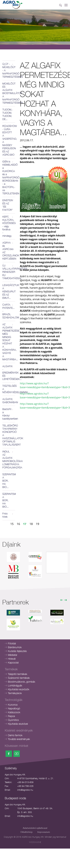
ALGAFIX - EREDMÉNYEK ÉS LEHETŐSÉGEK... (9, 373)
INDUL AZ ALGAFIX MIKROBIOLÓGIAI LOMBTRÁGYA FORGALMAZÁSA (9, 459)
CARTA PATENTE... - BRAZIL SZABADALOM (9, 311)
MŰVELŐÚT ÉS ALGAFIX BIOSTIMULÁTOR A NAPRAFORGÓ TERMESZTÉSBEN (9, 93)
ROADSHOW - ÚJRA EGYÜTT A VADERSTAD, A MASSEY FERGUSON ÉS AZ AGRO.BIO (9, 140)
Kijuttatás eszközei (18, 724)
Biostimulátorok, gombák (22, 682)
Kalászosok (14, 712)
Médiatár (13, 655)
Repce (11, 716)
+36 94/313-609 (25, 782)
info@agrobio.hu (25, 790)
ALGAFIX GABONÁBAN (9, 401)
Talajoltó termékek (18, 674)
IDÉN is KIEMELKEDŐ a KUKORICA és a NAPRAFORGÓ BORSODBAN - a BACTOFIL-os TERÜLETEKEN (9, 177)
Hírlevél (12, 659)
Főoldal (12, 643)
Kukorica (13, 705)
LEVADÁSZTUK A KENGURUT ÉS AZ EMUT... (9, 291)
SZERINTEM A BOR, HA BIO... (9, 481)
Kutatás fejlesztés (17, 651)
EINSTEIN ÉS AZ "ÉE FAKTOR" (8, 205)
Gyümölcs (13, 720)
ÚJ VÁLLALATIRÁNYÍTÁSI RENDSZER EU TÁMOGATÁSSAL (9, 272)
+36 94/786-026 (25, 786)
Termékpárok (15, 693)
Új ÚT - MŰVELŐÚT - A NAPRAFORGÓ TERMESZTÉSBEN (9, 70)
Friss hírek (5, 515)
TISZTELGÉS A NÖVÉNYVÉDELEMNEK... (9, 389)
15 (12, 524)
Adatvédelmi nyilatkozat (35, 828)
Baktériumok (15, 647)
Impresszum (44, 832)
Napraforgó (14, 708)
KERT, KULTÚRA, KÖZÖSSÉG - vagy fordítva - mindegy (9, 226)
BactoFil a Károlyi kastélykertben (9, 414)
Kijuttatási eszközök (19, 689)
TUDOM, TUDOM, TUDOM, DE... (7, 114)
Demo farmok (15, 735)
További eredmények (19, 739)
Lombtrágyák (15, 685)
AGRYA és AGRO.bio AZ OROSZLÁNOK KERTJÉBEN (9, 251)
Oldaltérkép (27, 832)
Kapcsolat (13, 663)
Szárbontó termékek (19, 678)
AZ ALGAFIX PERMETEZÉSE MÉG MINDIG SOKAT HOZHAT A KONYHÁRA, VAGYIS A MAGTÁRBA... (9, 342)
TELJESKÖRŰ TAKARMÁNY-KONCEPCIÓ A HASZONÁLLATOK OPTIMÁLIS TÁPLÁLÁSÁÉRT (9, 435)
